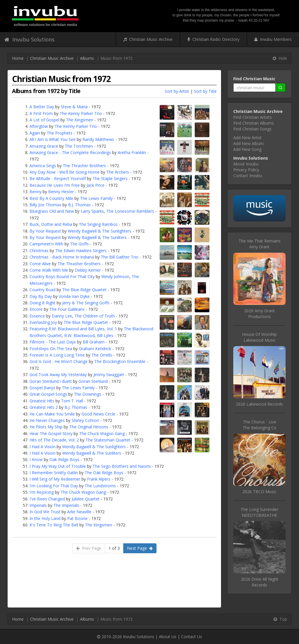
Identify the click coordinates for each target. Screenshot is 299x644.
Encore (36, 309)
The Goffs (79, 244)
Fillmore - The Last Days (53, 342)
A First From (41, 113)
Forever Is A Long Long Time (57, 355)
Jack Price (95, 185)
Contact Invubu (248, 176)
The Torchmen (79, 146)
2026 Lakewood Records (259, 404)
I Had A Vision (42, 447)
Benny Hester (61, 192)
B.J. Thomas (79, 205)
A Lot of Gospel (44, 120)
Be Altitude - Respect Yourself (58, 178)
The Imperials (66, 505)
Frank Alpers (99, 479)
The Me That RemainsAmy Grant (260, 244)
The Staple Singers (110, 178)
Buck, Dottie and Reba (51, 224)
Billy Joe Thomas (45, 205)
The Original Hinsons (89, 427)
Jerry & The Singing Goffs (86, 303)
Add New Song (247, 149)
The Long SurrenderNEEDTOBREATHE (259, 512)
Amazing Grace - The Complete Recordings (70, 152)
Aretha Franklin (132, 152)
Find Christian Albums (254, 123)
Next (140, 548)
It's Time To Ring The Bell (54, 525)
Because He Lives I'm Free (55, 185)
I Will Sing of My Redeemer (55, 479)
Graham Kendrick (95, 349)
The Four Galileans (67, 309)
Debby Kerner (88, 270)
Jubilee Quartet (86, 499)
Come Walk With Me (49, 270)
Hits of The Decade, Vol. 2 (54, 440)
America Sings (43, 166)
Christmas (39, 251)
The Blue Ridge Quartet (84, 290)
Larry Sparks (92, 211)
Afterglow (39, 126)
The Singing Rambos (98, 224)
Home (18, 58)
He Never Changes (47, 420)
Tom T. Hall (72, 401)
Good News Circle (98, 414)
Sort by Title (205, 91)
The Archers (118, 172)
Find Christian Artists (253, 117)
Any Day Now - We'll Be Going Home (65, 172)
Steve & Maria (74, 107)
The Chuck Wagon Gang (102, 433)
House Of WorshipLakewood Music (259, 337)
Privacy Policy (246, 170)
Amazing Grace (44, 146)
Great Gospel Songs (48, 394)
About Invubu (246, 164)
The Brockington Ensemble (120, 361)
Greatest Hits (42, 401)
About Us (168, 637)
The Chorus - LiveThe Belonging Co (260, 425)
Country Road (42, 290)
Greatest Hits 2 (44, 407)
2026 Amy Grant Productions (259, 314)
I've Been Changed (47, 499)
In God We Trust (45, 512)
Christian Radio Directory (213, 39)
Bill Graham (94, 342)
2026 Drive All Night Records (260, 582)
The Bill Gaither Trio (120, 257)
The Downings (88, 394)
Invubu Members (273, 39)
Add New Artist (247, 138)
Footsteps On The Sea (51, 349)
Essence (37, 316)
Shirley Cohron (85, 420)
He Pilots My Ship (46, 427)
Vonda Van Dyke (74, 296)
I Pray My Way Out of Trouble (58, 466)
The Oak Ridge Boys (104, 473)
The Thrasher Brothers (84, 166)
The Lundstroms (100, 486)
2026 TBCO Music (259, 492)
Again (35, 133)
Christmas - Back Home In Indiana (62, 257)
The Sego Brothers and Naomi (122, 466)
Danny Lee (62, 316)
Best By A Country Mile (51, 198)
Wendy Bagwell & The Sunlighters (100, 231)
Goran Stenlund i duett (51, 381)
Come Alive (40, 264)
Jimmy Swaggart (109, 375)
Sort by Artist (177, 91)
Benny (35, 192)
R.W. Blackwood (79, 335)
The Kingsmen (80, 120)
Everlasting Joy (43, 322)
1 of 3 (114, 548)
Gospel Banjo (42, 388)
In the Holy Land (45, 518)
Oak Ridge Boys (64, 459)
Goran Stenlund (93, 381)
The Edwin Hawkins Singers (81, 251)
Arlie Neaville (79, 512)
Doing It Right (42, 303)
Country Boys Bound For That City (62, 276)
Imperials (38, 505)
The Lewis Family (96, 198)
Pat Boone (77, 518)
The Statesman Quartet (108, 440)
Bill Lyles (105, 335)
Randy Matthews (98, 139)
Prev (89, 548)
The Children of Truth (95, 316)
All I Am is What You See (53, 139)
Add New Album (248, 143)
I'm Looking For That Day (54, 486)
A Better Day (42, 107)
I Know (36, 459)
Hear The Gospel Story (51, 433)
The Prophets (60, 133)
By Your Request (45, 231)
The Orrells (102, 355)
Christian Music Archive (148, 39)
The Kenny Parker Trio (81, 113)
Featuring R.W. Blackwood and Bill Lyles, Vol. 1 (73, 329)
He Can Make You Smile (52, 414)
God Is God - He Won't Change (59, 361)
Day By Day (41, 296)
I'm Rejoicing (42, 492)
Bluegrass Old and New (52, 211)
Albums (87, 58)
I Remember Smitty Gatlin (54, 473)
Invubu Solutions (29, 39)
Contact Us (192, 637)
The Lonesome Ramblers (130, 211)
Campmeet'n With (46, 244)
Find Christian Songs (252, 129)
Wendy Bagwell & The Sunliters (97, 237)
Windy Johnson (115, 276)
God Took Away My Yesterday (58, 375)
